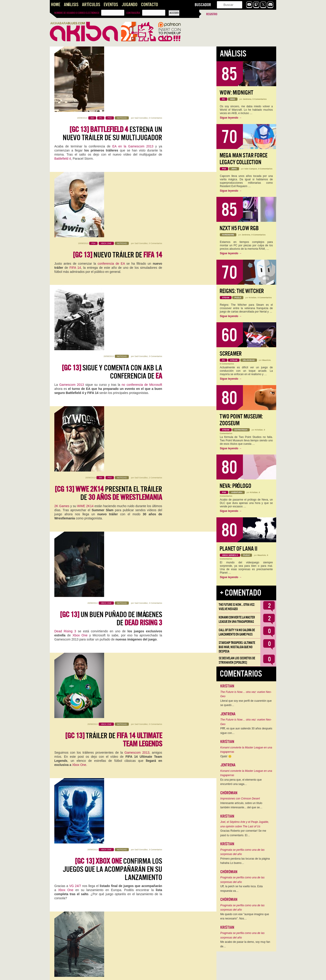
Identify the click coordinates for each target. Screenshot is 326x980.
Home (56, 5)
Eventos (111, 5)
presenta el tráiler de (108, 264)
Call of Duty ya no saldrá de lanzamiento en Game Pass (237, 632)
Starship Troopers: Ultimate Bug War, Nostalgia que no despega (237, 647)
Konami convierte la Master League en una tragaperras (237, 620)
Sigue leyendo (231, 118)
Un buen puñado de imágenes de (111, 330)
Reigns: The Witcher (242, 291)
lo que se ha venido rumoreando (114, 611)
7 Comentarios (155, 578)
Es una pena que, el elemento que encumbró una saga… (241, 782)
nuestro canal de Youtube (121, 809)
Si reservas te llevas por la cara (118, 594)
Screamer (231, 354)
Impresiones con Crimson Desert (240, 799)
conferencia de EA (111, 138)
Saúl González (141, 53)
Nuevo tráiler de (117, 130)
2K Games (62, 277)
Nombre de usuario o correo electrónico (77, 13)
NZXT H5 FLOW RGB (239, 228)
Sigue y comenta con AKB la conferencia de (112, 199)
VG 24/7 (75, 481)
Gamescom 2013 (72, 212)
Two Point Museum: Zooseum (241, 420)
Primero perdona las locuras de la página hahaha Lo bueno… (245, 861)
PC (78, 736)
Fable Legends (120, 675)
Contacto (150, 5)
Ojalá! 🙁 (226, 756)
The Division (63, 732)
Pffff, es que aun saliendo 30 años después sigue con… (246, 731)
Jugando (129, 5)
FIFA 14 (75, 142)
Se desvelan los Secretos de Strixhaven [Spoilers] (237, 660)
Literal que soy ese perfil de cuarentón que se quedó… (246, 703)
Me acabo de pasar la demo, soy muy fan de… (245, 944)
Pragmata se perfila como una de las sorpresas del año (242, 852)
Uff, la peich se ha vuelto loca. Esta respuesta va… (241, 889)
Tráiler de (114, 395)
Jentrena (247, 99)
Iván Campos (251, 169)
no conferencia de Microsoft (142, 212)
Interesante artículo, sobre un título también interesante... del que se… (241, 805)
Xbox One (80, 346)
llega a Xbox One (112, 923)
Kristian (144, 578)
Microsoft (61, 611)
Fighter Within (108, 870)
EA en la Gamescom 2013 (133, 81)
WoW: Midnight (236, 93)
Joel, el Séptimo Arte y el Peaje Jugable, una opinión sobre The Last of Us (245, 824)
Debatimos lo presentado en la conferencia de (112, 792)
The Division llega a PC (119, 723)
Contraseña (133, 13)
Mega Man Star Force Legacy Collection (243, 159)
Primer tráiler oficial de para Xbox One (116, 858)
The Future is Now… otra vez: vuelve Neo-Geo (237, 607)
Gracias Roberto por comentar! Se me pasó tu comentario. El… (243, 833)
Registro (212, 14)
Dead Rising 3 (65, 342)
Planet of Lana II (239, 549)
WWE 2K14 (85, 277)
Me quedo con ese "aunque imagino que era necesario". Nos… (245, 916)
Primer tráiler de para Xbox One (118, 662)
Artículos (91, 5)
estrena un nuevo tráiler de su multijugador (112, 68)
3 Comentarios (155, 183)
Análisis (71, 5)
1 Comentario (156, 711)
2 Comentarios (155, 249)
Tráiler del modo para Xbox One (111, 528)
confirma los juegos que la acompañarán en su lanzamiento (112, 464)
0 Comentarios (155, 53)
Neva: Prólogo (235, 486)
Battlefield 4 (63, 93)
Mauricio (267, 360)
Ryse (72, 545)
